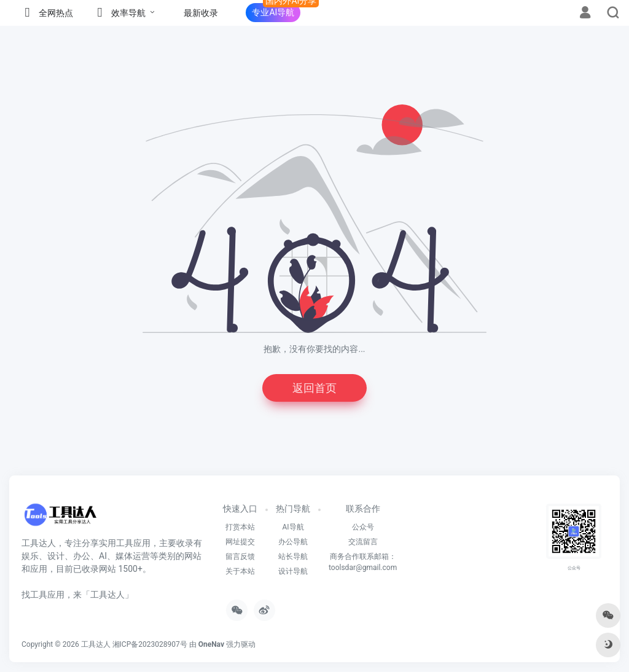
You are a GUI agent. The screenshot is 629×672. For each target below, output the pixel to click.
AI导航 (293, 527)
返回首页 (314, 388)
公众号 (363, 527)
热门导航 (293, 509)
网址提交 (240, 542)
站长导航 (293, 557)
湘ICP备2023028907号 (150, 644)
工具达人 (96, 644)
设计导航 (293, 571)
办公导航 (293, 542)
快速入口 (240, 509)
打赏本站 (240, 527)
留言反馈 (240, 557)
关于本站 (240, 571)
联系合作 (363, 509)
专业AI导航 (273, 12)
